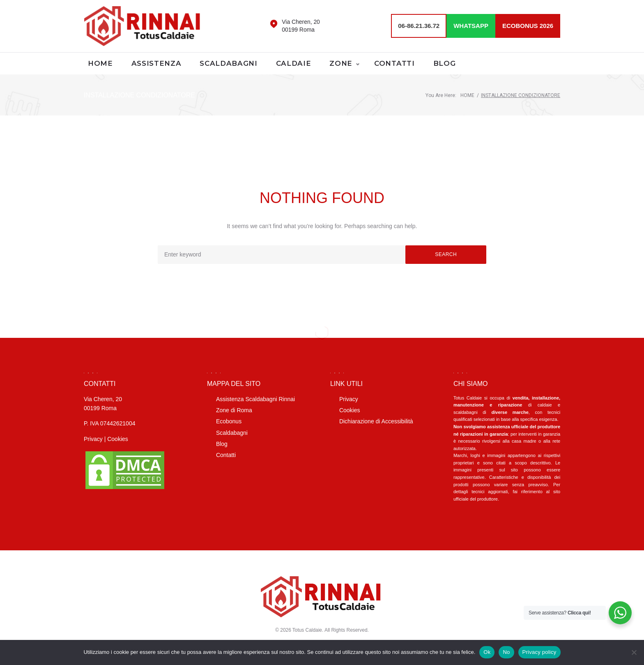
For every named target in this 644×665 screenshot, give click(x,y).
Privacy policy (539, 652)
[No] (634, 652)
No (506, 652)
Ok (487, 652)
